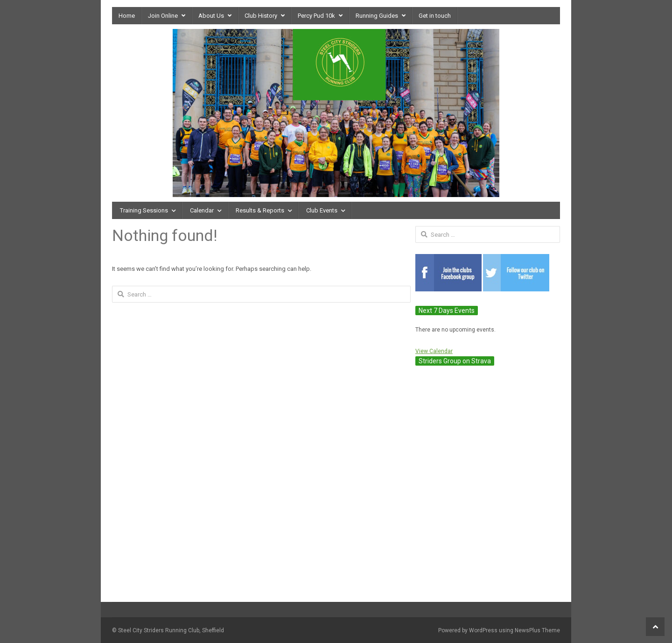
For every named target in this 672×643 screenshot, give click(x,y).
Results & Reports (260, 210)
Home (127, 16)
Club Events (322, 210)
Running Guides (377, 16)
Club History (261, 16)
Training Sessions (144, 210)
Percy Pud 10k (316, 16)
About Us (211, 16)
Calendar (202, 210)
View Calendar (434, 351)
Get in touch (435, 16)
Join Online (163, 16)
